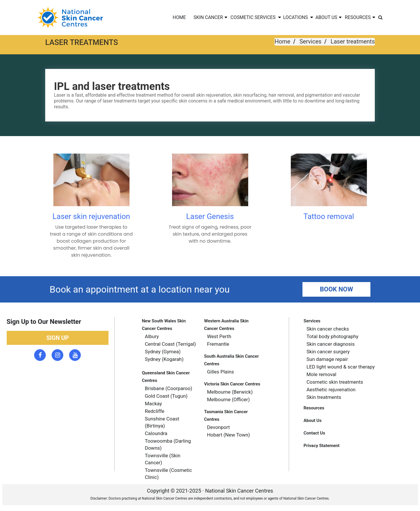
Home (282, 41)
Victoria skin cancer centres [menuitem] (232, 384)
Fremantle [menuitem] (218, 344)
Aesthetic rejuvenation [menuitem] (331, 390)
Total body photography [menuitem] (332, 336)
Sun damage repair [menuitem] (327, 359)
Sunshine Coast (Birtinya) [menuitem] (162, 422)
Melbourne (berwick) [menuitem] (230, 392)
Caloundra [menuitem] (156, 433)
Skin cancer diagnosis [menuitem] (331, 344)
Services (310, 41)
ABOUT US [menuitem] (326, 17)
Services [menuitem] (312, 321)
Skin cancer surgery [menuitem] (328, 352)
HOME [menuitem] (179, 17)
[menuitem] (380, 18)
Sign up (58, 338)
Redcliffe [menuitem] (155, 411)
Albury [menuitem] (152, 336)
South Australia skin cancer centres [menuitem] (232, 360)
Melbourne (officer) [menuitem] (229, 399)
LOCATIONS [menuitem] (296, 17)
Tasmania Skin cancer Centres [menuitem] (226, 416)
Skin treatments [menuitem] (324, 397)
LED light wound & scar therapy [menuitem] (341, 367)
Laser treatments (353, 41)
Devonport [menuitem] (218, 427)
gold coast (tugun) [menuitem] (166, 396)
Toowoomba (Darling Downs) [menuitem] (168, 444)
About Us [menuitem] (313, 420)
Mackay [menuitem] (154, 404)
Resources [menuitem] (314, 408)
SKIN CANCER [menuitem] (208, 17)
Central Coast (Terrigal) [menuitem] (170, 344)
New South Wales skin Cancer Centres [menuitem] (164, 325)
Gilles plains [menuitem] (220, 372)
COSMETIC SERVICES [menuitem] (253, 17)
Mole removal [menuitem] (322, 374)
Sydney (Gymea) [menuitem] (163, 352)
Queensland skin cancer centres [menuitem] (166, 377)
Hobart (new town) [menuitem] (229, 435)
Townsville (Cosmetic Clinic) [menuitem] (169, 474)
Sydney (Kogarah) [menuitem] (164, 359)
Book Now (337, 289)
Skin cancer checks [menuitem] (328, 329)
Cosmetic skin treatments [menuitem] (335, 382)
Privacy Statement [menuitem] (322, 446)
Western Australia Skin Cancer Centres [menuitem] (226, 325)
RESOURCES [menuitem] (358, 17)
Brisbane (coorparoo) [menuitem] (169, 388)
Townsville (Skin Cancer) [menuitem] (163, 459)
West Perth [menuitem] (219, 336)
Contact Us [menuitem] (314, 433)
